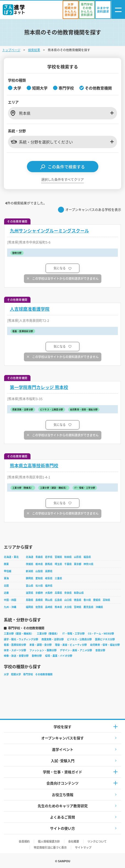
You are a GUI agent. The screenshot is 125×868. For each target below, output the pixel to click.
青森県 (39, 557)
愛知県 (39, 578)
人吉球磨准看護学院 (30, 309)
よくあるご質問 (63, 817)
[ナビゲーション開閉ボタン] (118, 10)
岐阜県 (49, 578)
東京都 (78, 564)
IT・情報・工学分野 (73, 634)
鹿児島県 (88, 607)
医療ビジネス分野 (105, 639)
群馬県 (49, 564)
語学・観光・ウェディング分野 (21, 639)
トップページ (11, 50)
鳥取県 (30, 600)
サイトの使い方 (63, 828)
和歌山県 (79, 593)
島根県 (39, 600)
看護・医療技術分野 (15, 645)
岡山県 (49, 600)
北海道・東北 (11, 557)
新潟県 (30, 571)
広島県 (58, 600)
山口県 (68, 600)
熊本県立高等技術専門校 (34, 465)
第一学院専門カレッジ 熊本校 (39, 387)
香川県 (87, 600)
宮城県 (58, 557)
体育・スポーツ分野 (15, 650)
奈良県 (68, 593)
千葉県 (68, 564)
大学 (6, 674)
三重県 (58, 578)
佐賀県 (39, 607)
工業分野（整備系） (48, 634)
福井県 (49, 586)
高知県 (106, 600)
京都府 (39, 593)
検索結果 (34, 50)
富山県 (30, 586)
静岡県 (30, 578)
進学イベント (63, 749)
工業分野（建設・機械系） (19, 634)
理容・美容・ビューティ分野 (71, 645)
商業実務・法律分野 (53, 639)
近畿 (6, 593)
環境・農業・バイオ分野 (59, 656)
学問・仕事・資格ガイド (63, 772)
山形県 (78, 557)
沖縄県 (99, 607)
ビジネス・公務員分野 (79, 639)
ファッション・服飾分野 (43, 650)
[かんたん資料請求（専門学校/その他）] (87, 10)
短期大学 (16, 674)
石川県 (39, 586)
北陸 (6, 586)
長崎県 (49, 607)
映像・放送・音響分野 (16, 656)
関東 (6, 564)
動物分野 (37, 656)
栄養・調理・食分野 (41, 645)
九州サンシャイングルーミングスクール (49, 231)
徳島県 (78, 600)
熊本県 (58, 607)
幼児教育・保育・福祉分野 (105, 645)
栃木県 (39, 564)
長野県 (49, 571)
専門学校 (28, 674)
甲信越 (8, 571)
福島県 (87, 557)
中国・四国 (10, 600)
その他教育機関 (44, 674)
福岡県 (30, 607)
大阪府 (49, 593)
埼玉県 (58, 564)
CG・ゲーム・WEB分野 (101, 634)
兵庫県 (58, 593)
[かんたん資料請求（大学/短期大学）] (71, 10)
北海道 (30, 557)
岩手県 (49, 557)
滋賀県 (30, 593)
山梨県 (39, 571)
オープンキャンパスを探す (63, 738)
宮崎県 (78, 607)
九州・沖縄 (10, 607)
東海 (6, 578)
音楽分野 (100, 650)
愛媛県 (97, 600)
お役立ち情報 (63, 795)
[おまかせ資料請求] (103, 10)
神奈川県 (88, 564)
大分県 (68, 607)
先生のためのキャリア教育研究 (63, 806)
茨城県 (30, 564)
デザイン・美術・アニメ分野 (76, 650)
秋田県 (68, 557)
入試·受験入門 (63, 761)
